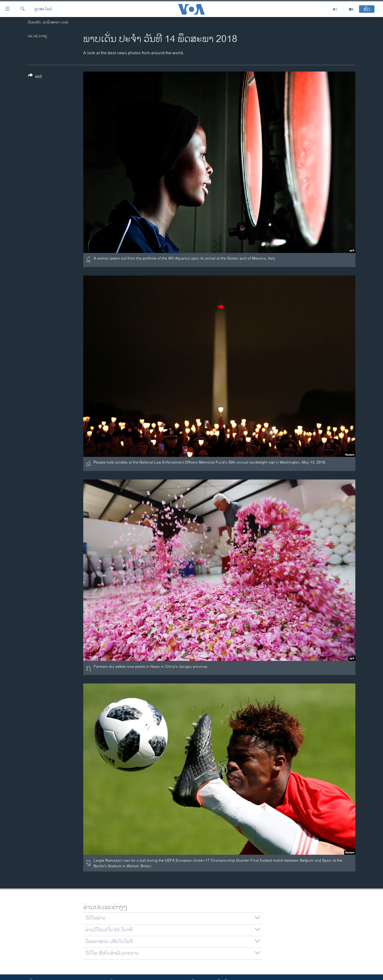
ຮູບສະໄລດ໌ (43, 9)
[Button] (35, 77)
